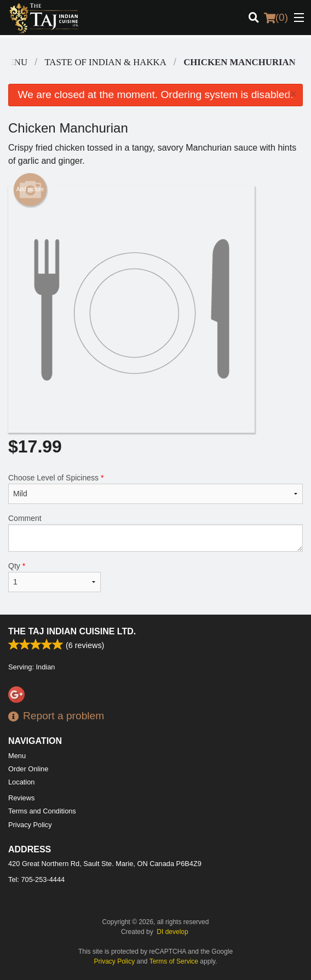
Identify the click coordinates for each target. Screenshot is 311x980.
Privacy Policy (30, 825)
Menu (17, 756)
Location (21, 782)
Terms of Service (174, 961)
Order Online (28, 769)
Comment (155, 533)
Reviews (21, 798)
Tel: (36, 879)
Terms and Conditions (42, 811)
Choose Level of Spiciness (155, 489)
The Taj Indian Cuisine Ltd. (72, 631)
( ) (276, 18)
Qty (54, 577)
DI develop (172, 932)
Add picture (30, 190)
